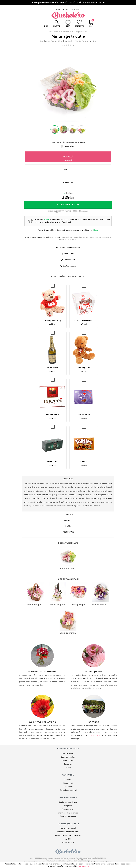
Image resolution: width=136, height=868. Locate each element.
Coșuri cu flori (68, 757)
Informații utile (68, 794)
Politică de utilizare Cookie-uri (68, 832)
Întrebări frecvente (68, 813)
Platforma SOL (68, 839)
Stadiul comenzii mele (68, 799)
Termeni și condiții (68, 820)
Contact (68, 776)
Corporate (68, 760)
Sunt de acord (83, 866)
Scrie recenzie (68, 256)
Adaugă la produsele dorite (68, 244)
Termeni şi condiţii (69, 866)
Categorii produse (68, 745)
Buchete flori (68, 750)
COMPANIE (68, 771)
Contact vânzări (68, 263)
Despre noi (68, 780)
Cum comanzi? (68, 806)
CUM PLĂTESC (62, 7)
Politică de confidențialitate (68, 828)
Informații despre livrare (68, 809)
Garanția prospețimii (68, 787)
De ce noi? (68, 783)
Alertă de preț (68, 250)
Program (68, 802)
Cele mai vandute (68, 753)
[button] (55, 126)
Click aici (95, 732)
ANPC (68, 835)
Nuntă (68, 764)
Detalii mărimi (68, 143)
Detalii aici (66, 219)
